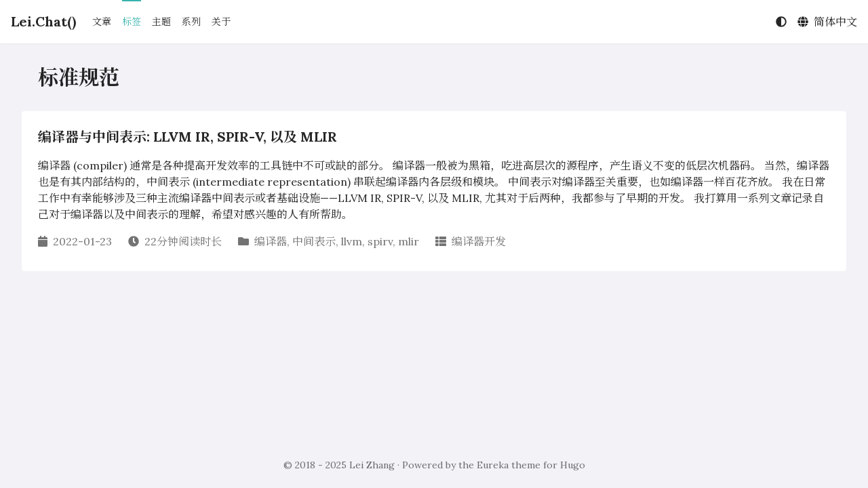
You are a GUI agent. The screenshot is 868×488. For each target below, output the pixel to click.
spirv (380, 241)
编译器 (271, 241)
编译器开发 (479, 241)
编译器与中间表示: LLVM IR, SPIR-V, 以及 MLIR (188, 137)
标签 (132, 22)
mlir (409, 241)
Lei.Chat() (43, 21)
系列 (191, 22)
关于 (221, 22)
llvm (352, 241)
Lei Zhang (372, 465)
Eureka (493, 465)
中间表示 (314, 241)
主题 (161, 22)
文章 (102, 22)
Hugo (573, 465)
